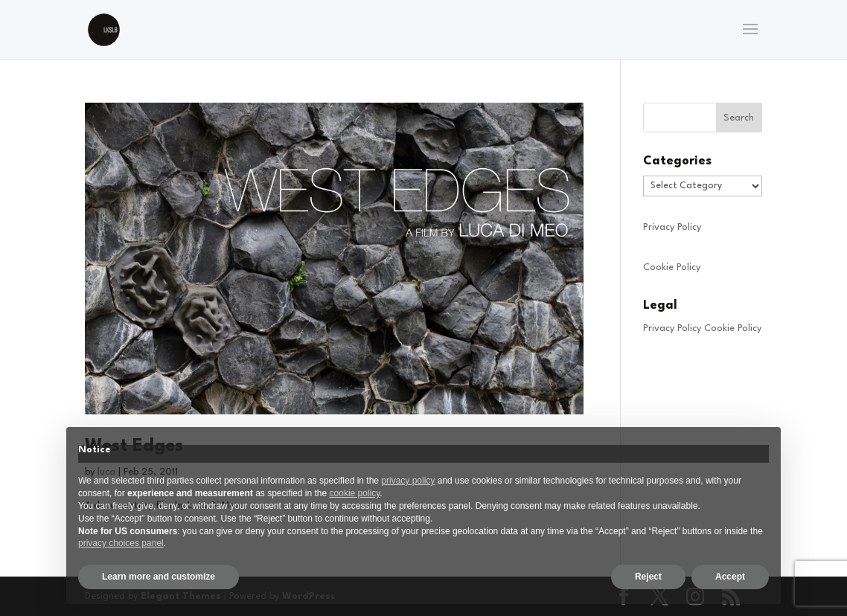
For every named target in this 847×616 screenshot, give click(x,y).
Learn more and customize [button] (159, 577)
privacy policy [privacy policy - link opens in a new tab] (408, 481)
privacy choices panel (121, 543)
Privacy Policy (672, 227)
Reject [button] (648, 577)
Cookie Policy (672, 267)
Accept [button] (730, 577)
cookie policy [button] (355, 493)
